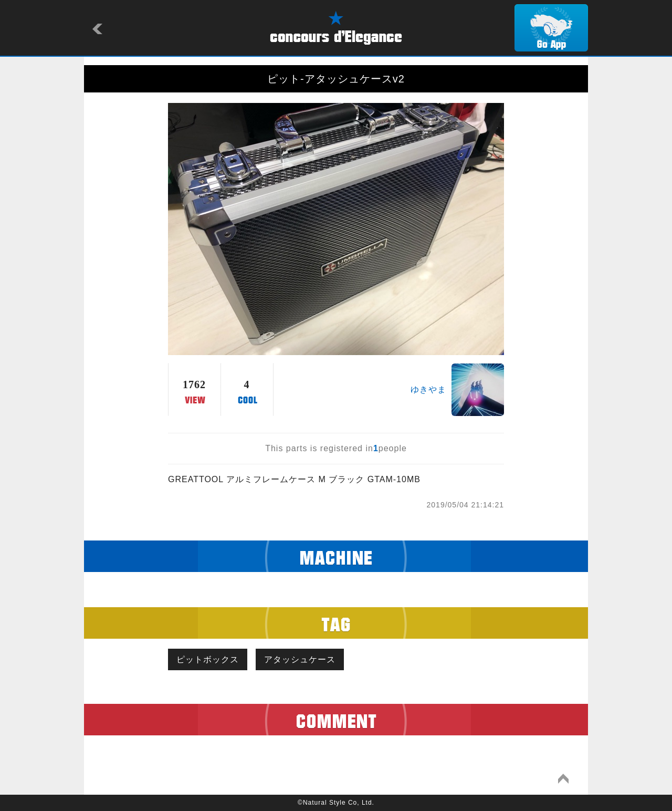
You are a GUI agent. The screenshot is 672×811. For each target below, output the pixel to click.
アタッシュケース (300, 659)
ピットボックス (208, 659)
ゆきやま (428, 389)
